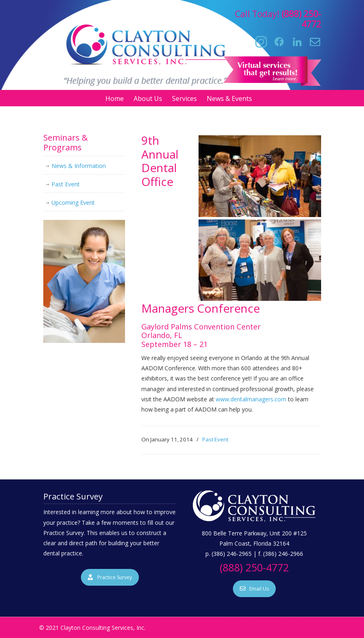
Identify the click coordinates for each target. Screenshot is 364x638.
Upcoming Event (73, 203)
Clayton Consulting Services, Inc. (154, 41)
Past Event (215, 439)
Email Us (254, 589)
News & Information (79, 166)
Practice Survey (110, 577)
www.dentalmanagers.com (251, 399)
